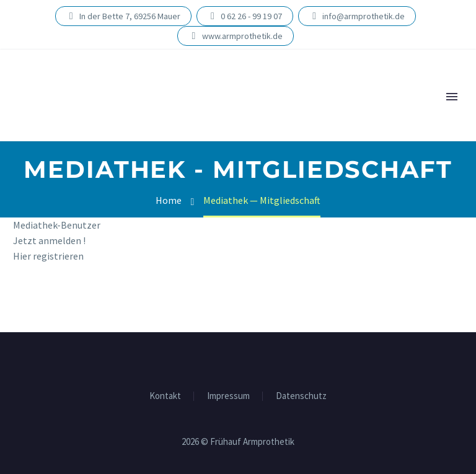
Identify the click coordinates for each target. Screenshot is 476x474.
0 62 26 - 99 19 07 (251, 16)
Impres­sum (228, 396)
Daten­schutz (301, 396)
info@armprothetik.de (364, 16)
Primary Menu (452, 97)
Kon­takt (165, 396)
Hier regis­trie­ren (48, 256)
